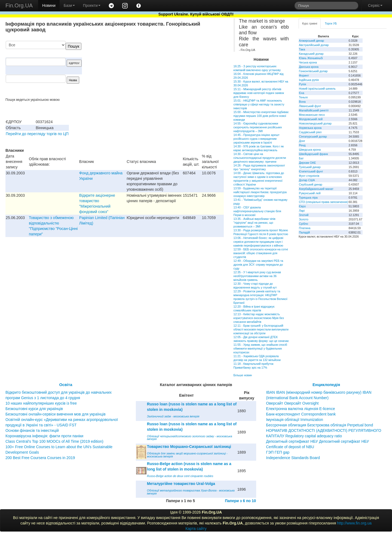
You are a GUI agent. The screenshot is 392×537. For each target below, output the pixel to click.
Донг (302, 141)
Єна (301, 93)
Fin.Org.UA (19, 5)
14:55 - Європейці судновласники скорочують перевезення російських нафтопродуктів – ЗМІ (258, 127)
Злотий (304, 215)
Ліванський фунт (310, 106)
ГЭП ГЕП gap (278, 452)
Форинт (304, 75)
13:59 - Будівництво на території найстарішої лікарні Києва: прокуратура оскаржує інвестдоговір (260, 192)
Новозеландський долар (315, 123)
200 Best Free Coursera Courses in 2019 (40, 458)
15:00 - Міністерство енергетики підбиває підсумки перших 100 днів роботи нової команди (261, 116)
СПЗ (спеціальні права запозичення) (324, 202)
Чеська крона (308, 62)
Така (302, 49)
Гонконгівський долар (313, 71)
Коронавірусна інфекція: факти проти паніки (44, 436)
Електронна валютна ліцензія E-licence (300, 409)
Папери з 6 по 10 (240, 501)
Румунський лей (310, 193)
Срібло (304, 224)
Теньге (303, 97)
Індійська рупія (309, 80)
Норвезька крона (310, 128)
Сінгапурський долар (313, 136)
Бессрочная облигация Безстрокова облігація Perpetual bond (319, 425)
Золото (304, 219)
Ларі (302, 211)
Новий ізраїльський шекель (317, 89)
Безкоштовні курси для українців (34, 409)
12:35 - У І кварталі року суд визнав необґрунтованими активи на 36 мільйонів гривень (257, 276)
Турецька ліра (308, 198)
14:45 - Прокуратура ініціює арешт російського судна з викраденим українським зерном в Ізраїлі (257, 139)
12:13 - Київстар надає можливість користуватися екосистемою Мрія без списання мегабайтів (259, 318)
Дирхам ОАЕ (307, 163)
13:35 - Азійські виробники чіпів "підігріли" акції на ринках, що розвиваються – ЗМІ (255, 223)
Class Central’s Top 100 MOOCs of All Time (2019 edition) (54, 441)
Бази (69, 5)
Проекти (92, 5)
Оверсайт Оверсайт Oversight (292, 403)
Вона (302, 102)
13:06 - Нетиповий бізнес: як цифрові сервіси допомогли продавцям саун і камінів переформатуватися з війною (258, 242)
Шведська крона (310, 150)
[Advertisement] (183, 69)
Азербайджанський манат (316, 189)
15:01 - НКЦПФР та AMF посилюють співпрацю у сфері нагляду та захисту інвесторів (259, 104)
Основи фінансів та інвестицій (32, 430)
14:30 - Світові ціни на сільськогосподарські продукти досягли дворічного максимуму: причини (260, 158)
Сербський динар (311, 184)
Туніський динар (310, 167)
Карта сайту (196, 529)
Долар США (307, 180)
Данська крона (309, 67)
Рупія (302, 84)
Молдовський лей (311, 119)
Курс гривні (310, 23)
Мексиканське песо (312, 115)
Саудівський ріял (310, 132)
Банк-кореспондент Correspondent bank (301, 414)
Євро (302, 206)
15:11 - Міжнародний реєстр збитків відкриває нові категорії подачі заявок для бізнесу (259, 93)
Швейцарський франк (313, 154)
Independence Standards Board (293, 458)
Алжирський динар (312, 41)
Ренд (302, 145)
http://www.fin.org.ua (354, 523)
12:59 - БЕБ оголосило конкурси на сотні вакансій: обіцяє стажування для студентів (261, 253)
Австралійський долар (314, 45)
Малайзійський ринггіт (314, 110)
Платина (305, 228)
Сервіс (375, 5)
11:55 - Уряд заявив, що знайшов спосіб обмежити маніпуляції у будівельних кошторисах (260, 348)
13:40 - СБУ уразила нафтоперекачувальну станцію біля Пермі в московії (257, 211)
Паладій (304, 232)
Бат (301, 158)
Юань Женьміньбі (311, 58)
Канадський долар (311, 54)
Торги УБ (331, 23)
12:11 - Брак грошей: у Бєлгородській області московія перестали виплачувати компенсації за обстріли (261, 329)
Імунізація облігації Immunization (295, 420)
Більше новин (243, 375)
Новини (49, 5)
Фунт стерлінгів (309, 176)
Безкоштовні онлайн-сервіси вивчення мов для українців (56, 414)
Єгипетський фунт (311, 171)
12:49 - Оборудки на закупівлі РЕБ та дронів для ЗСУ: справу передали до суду (258, 265)
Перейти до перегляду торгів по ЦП (37, 134)
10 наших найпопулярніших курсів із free (41, 403)
